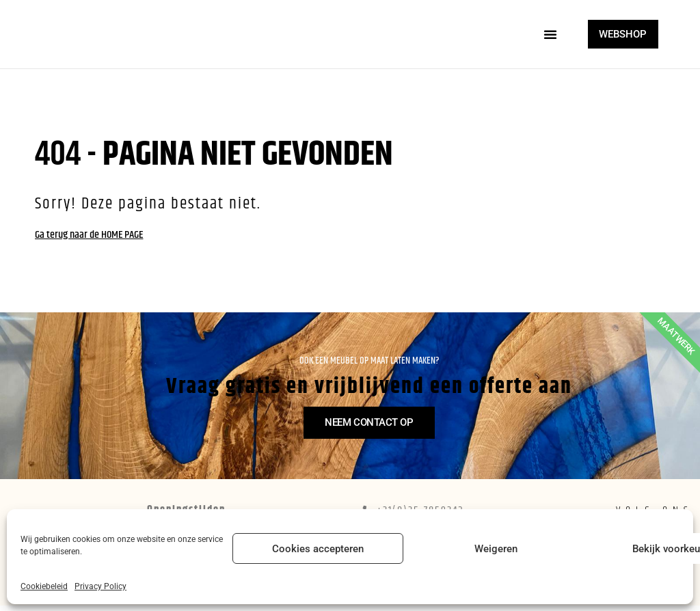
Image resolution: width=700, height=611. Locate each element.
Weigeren (496, 549)
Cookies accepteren (318, 549)
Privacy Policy (100, 586)
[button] (544, 34)
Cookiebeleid (44, 586)
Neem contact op (374, 445)
